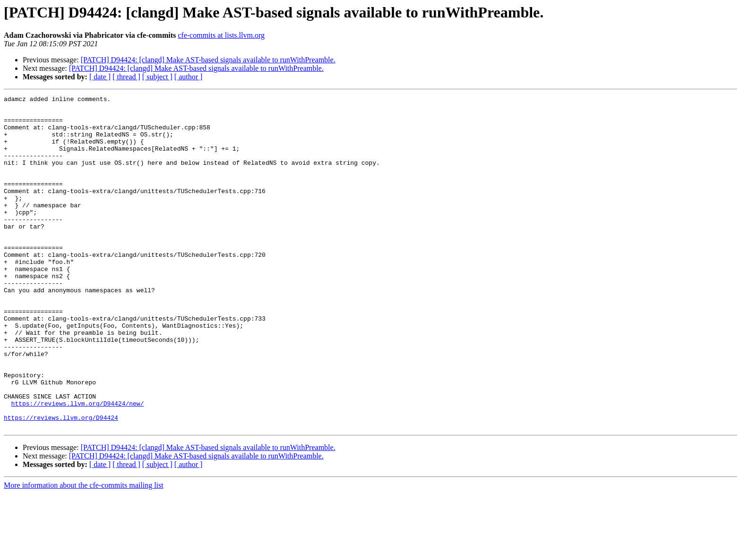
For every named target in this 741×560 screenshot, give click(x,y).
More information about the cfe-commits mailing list (84, 552)
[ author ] (189, 77)
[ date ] (100, 77)
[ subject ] (157, 77)
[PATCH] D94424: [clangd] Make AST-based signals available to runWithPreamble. (208, 60)
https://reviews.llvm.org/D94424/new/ (78, 466)
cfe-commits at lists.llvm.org (221, 35)
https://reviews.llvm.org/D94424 (61, 483)
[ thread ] (126, 77)
